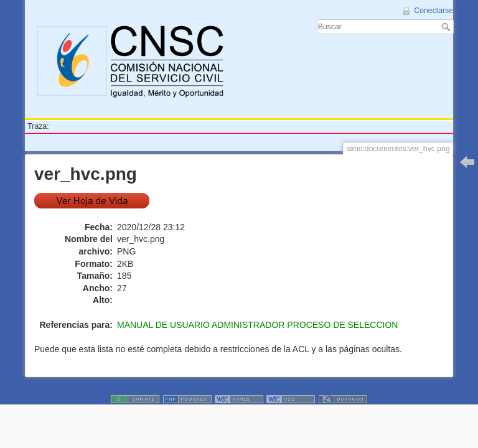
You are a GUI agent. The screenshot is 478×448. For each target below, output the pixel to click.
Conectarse (433, 11)
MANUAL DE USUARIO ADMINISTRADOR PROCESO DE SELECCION (257, 325)
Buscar (447, 27)
